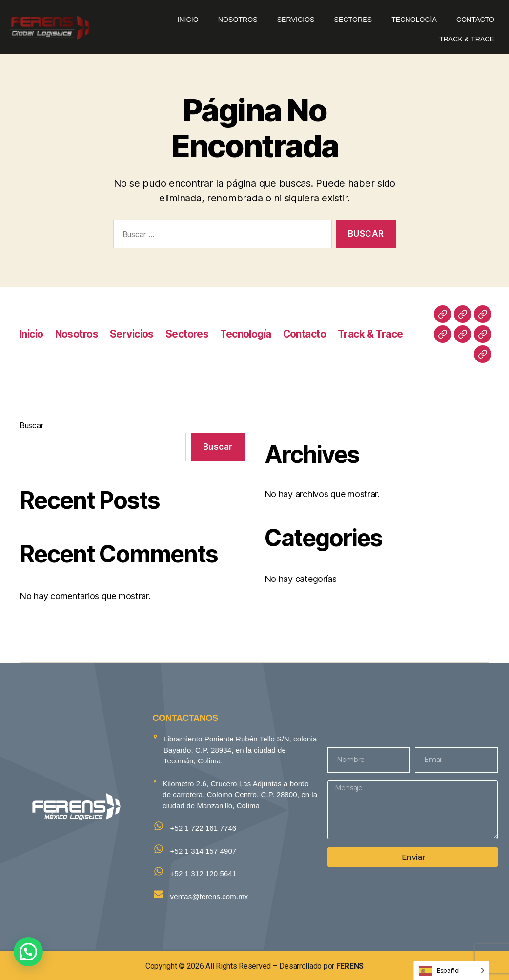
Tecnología (414, 20)
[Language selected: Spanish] (451, 970)
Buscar (31, 425)
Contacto (475, 20)
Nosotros (238, 20)
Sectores (353, 20)
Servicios (296, 20)
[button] (28, 952)
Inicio (188, 20)
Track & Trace (467, 39)
